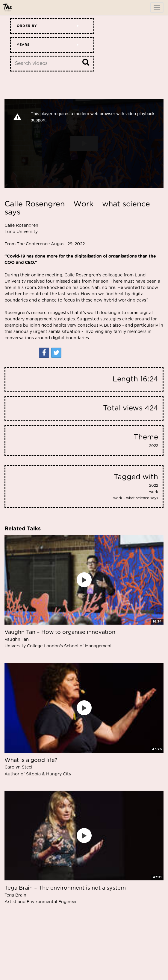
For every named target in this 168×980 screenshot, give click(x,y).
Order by (27, 26)
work (154, 492)
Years (23, 45)
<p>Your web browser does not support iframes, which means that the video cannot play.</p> (84, 143)
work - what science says (136, 498)
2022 (154, 446)
